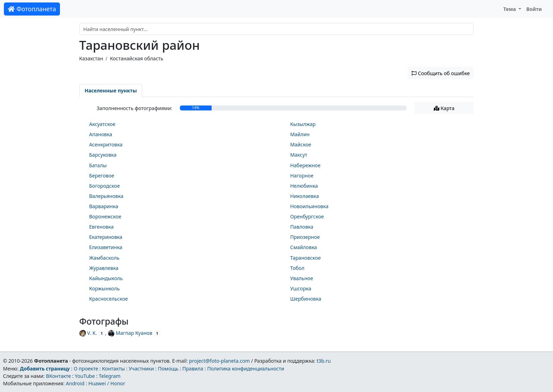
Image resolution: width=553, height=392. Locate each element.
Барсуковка (103, 155)
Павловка (302, 227)
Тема (510, 9)
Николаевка (305, 196)
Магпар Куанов (130, 333)
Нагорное (302, 176)
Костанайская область (137, 58)
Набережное (305, 165)
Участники (141, 369)
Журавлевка (104, 268)
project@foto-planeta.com (219, 361)
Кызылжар (303, 124)
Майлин (300, 134)
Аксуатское (102, 124)
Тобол (297, 268)
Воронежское (105, 216)
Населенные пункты (111, 91)
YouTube (85, 376)
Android (75, 383)
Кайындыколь (106, 278)
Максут (299, 155)
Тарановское (306, 258)
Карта (444, 108)
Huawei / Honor (107, 383)
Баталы (98, 165)
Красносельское (109, 299)
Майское (301, 144)
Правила (193, 369)
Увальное (302, 278)
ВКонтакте (58, 376)
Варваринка (104, 206)
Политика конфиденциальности (246, 369)
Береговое (102, 176)
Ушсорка (301, 288)
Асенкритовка (106, 144)
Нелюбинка (304, 186)
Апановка (101, 134)
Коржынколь (105, 288)
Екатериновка (106, 237)
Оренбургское (307, 216)
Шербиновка (306, 299)
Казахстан (91, 58)
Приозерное (305, 237)
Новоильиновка (309, 206)
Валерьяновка (106, 196)
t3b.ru (324, 361)
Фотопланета (32, 9)
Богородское (105, 186)
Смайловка (304, 247)
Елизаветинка (106, 247)
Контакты (113, 369)
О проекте (86, 369)
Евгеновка (102, 227)
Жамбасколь (104, 258)
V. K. (88, 333)
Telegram (110, 376)
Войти (534, 9)
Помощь (168, 369)
